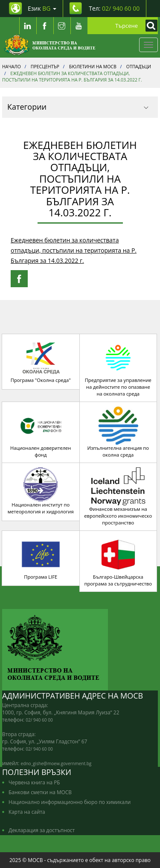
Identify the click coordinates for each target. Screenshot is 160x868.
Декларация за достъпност (42, 830)
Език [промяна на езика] (42, 8)
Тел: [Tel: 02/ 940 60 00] (114, 8)
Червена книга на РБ (34, 782)
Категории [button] (78, 107)
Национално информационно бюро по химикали (70, 802)
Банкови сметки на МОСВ (40, 792)
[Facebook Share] (19, 279)
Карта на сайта (27, 812)
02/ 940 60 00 (39, 720)
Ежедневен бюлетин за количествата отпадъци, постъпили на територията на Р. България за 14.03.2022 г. (74, 250)
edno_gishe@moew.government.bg (56, 763)
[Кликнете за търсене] (149, 26)
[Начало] (50, 45)
